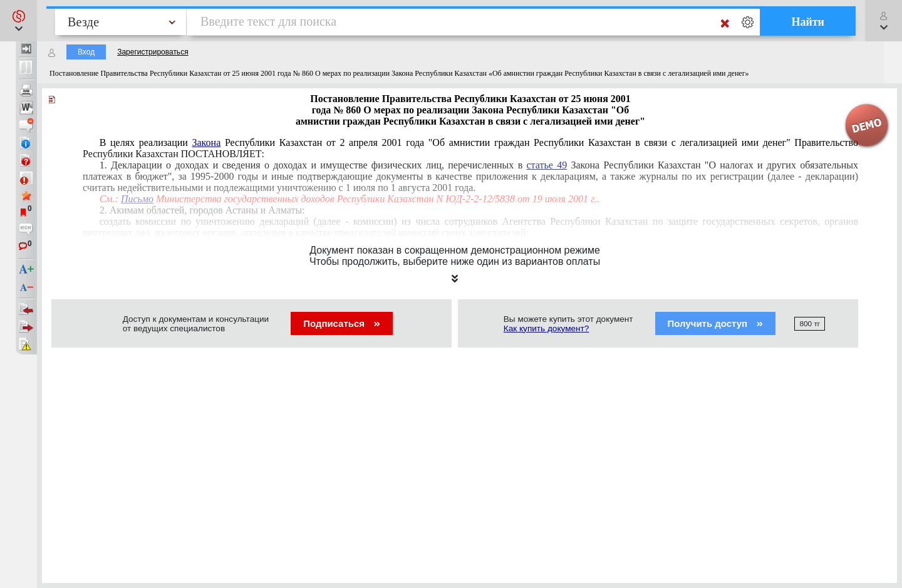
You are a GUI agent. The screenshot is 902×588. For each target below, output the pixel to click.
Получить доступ (716, 323)
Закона (207, 142)
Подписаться (342, 323)
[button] (18, 21)
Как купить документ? (547, 328)
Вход (86, 52)
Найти (808, 22)
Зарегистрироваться (153, 52)
